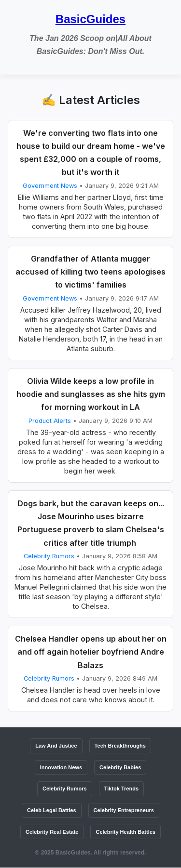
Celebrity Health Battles (125, 832)
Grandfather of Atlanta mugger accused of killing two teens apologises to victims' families (90, 272)
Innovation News (61, 767)
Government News (50, 186)
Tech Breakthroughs (120, 746)
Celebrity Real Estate (52, 832)
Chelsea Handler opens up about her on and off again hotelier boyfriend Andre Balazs (91, 652)
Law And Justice (56, 746)
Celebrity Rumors (49, 556)
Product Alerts (50, 421)
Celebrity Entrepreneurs (124, 810)
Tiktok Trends (121, 789)
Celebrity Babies (120, 767)
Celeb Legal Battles (51, 810)
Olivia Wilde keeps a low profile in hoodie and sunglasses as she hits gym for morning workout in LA (91, 394)
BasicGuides (90, 19)
